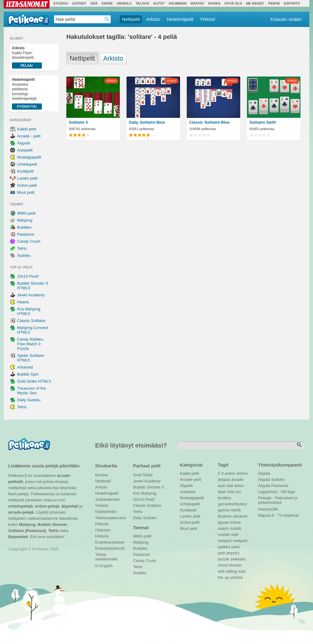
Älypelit (24, 143)
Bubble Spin (28, 374)
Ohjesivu (103, 530)
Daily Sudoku (29, 400)
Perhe (274, 3)
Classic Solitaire (31, 321)
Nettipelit (131, 19)
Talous (142, 3)
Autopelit (25, 150)
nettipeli (225, 541)
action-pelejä (47, 506)
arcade (237, 479)
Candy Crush (29, 241)
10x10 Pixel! (28, 276)
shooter (235, 565)
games (224, 510)
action (230, 473)
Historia (102, 536)
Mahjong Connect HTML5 (33, 330)
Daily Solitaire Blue (147, 122)
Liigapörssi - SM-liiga (276, 492)
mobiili (236, 528)
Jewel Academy (31, 295)
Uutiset (79, 3)
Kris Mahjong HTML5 (29, 311)
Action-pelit (27, 185)
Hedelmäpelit (180, 19)
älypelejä (70, 506)
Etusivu (61, 3)
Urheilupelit (27, 164)
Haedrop (107, 19)
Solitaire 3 (78, 122)
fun (238, 492)
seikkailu (238, 559)
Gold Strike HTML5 (34, 381)
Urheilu (124, 3)
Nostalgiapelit (29, 157)
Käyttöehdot (106, 512)
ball (230, 486)
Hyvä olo (233, 3)
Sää (94, 3)
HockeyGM (268, 509)
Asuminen (178, 3)
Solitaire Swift (263, 122)
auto (222, 486)
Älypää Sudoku (271, 479)
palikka (224, 547)
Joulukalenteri (107, 499)
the (221, 577)
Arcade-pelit (191, 479)
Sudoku (24, 255)
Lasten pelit (27, 178)
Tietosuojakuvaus (110, 518)
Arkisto (153, 19)
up (227, 577)
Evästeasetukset (110, 542)
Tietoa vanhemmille (106, 555)
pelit (222, 553)
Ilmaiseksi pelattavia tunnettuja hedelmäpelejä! (27, 94)
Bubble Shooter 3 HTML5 (32, 286)
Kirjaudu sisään (286, 19)
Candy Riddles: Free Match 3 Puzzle (31, 344)
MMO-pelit (26, 213)
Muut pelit (26, 192)
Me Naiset (255, 3)
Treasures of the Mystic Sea (31, 391)
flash (222, 492)
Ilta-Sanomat (27, 4)
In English (104, 566)
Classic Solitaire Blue (209, 122)
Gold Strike (143, 475)
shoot (223, 565)
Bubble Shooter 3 (148, 487)
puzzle (224, 559)
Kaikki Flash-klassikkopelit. (27, 57)
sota (242, 571)
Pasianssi (26, 234)
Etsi (300, 445)
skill (221, 571)
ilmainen (225, 516)
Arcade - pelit (29, 136)
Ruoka (214, 3)
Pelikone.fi (29, 19)
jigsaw (223, 522)
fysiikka (225, 498)
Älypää (264, 473)
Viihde (107, 3)
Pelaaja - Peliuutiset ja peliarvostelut (278, 499)
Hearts (23, 302)
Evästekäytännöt (110, 548)
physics (233, 553)
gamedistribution (232, 504)
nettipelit (240, 541)
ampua (224, 479)
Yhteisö (208, 19)
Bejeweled (18, 537)
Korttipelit (25, 171)
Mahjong (25, 220)
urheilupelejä (20, 506)
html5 (236, 510)
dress (239, 486)
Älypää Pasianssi (273, 486)
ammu (242, 473)
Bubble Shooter (52, 524)
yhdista (236, 577)
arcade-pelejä (21, 512)
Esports (292, 3)
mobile (224, 535)
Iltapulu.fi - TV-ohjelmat (278, 515)
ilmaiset (241, 516)
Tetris (22, 248)
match (223, 528)
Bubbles (24, 227)
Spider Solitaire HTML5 (31, 358)
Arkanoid (25, 367)
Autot (159, 3)
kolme (236, 522)
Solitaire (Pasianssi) (27, 531)
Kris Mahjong (145, 493)
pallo (236, 547)
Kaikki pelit (27, 129)
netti (235, 535)
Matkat (197, 3)
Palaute (102, 524)
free (231, 492)
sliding (231, 571)
